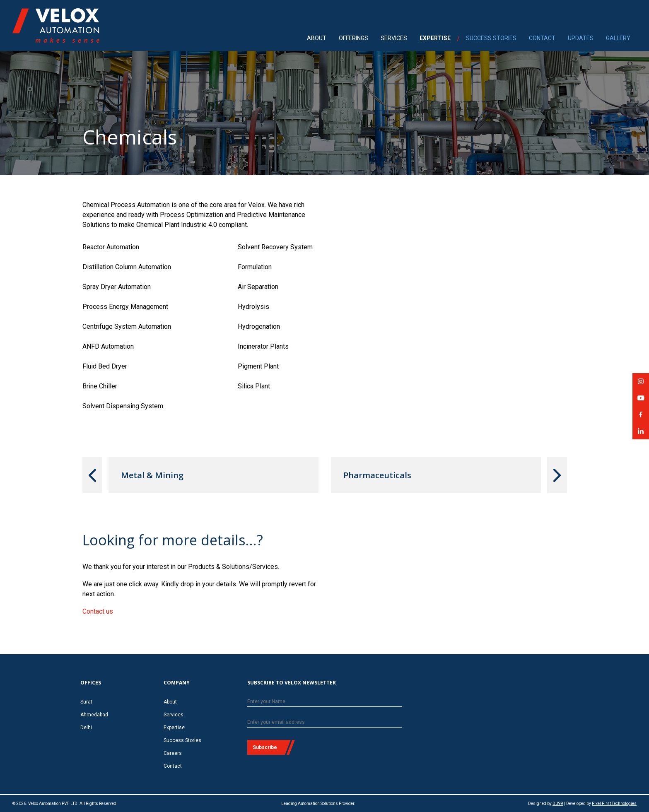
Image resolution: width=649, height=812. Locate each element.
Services (174, 715)
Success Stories (182, 740)
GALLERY (618, 38)
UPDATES (581, 38)
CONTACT (542, 38)
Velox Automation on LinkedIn (641, 434)
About (170, 702)
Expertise (174, 728)
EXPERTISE (435, 38)
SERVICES (394, 38)
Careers (173, 753)
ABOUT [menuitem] (317, 38)
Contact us (98, 611)
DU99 (558, 804)
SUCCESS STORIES (491, 38)
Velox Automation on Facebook (641, 417)
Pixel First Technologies (614, 804)
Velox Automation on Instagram (641, 384)
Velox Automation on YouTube (641, 401)
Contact (173, 766)
